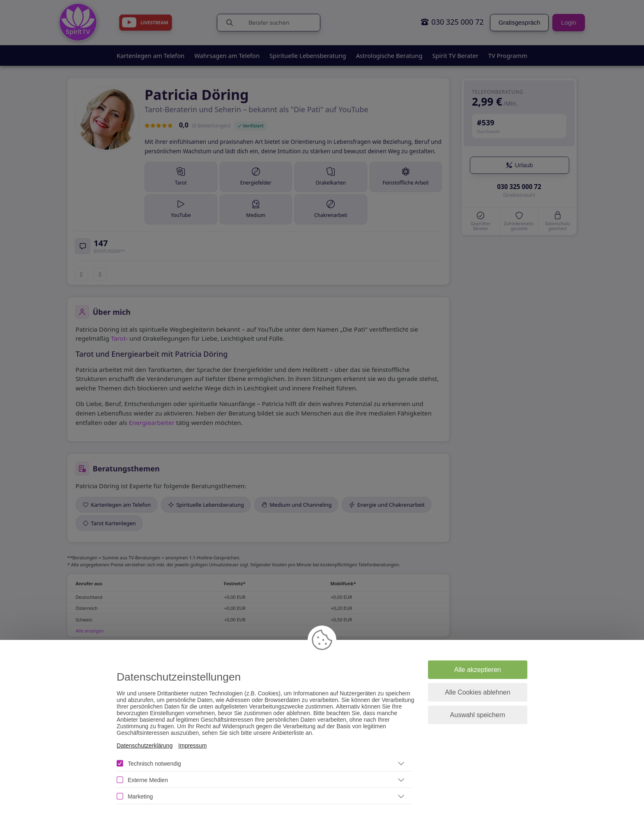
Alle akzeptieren (478, 670)
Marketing (140, 796)
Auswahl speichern (478, 715)
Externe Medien (148, 780)
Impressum (192, 746)
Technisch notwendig (154, 764)
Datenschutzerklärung (145, 746)
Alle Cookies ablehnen (477, 692)
